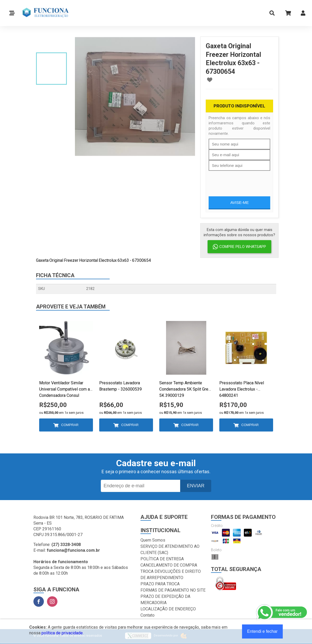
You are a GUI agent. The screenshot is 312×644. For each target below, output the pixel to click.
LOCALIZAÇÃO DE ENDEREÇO (168, 609)
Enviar (196, 486)
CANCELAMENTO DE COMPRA (169, 565)
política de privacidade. (63, 633)
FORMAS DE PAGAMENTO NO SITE (173, 590)
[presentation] (248, 181)
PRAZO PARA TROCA (160, 584)
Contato (148, 615)
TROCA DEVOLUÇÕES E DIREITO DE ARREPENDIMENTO (171, 575)
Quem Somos (153, 540)
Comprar (70, 425)
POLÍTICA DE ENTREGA (162, 559)
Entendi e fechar (263, 631)
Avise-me (240, 202)
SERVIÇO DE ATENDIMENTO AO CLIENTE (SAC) (170, 549)
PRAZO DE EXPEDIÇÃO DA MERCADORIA (165, 600)
